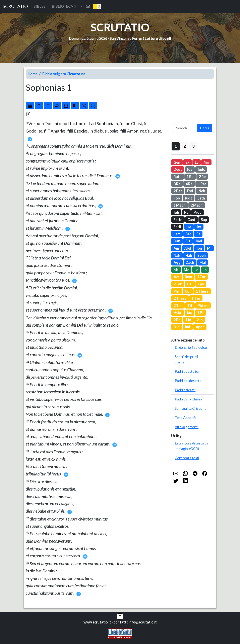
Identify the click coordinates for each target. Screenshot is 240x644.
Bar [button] (188, 234)
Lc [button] (196, 270)
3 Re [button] (177, 184)
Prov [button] (198, 212)
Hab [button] (189, 255)
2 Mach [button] (197, 205)
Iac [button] (189, 313)
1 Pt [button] (200, 313)
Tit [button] (190, 306)
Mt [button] (176, 270)
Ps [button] (186, 212)
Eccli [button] (177, 227)
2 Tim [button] (178, 306)
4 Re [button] (189, 184)
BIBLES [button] (39, 6)
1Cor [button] (201, 277)
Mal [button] (203, 262)
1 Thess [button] (202, 291)
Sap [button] (204, 220)
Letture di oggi (157, 38)
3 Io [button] (177, 327)
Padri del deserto (188, 381)
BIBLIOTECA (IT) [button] (66, 6)
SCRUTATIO (15, 6)
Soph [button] (202, 255)
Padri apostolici (187, 371)
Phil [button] (177, 291)
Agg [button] (177, 262)
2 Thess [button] (180, 298)
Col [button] (188, 291)
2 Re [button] (202, 177)
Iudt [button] (189, 198)
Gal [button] (190, 284)
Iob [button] (176, 212)
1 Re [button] (190, 177)
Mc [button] (186, 270)
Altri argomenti (187, 427)
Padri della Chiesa (189, 399)
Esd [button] (190, 191)
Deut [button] (178, 169)
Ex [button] (187, 162)
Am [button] (176, 248)
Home (33, 74)
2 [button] (185, 146)
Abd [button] (188, 248)
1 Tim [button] (196, 298)
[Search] (185, 128)
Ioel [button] (199, 241)
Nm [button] (206, 162)
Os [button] (188, 241)
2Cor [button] (178, 284)
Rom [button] (188, 277)
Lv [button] (197, 162)
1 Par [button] (202, 184)
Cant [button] (191, 220)
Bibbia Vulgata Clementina (64, 74)
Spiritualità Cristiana (191, 408)
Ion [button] (199, 248)
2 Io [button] (200, 320)
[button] (99, 6)
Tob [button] (177, 198)
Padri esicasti (185, 390)
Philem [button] (203, 306)
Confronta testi (187, 458)
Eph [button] (201, 284)
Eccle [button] (178, 220)
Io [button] (205, 270)
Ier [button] (199, 227)
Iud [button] (188, 327)
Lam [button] (177, 234)
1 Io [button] (188, 320)
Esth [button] (201, 198)
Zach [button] (190, 262)
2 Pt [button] (177, 320)
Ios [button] (190, 169)
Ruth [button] (177, 177)
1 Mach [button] (179, 205)
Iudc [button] (201, 169)
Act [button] (177, 277)
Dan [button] (177, 241)
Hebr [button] (178, 313)
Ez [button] (198, 234)
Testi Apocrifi (185, 418)
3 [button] (193, 146)
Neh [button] (202, 191)
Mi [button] (209, 248)
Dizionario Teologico (191, 347)
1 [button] (176, 146)
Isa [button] (189, 227)
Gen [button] (177, 162)
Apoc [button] (200, 327)
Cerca (205, 128)
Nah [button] (177, 255)
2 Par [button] (178, 191)
